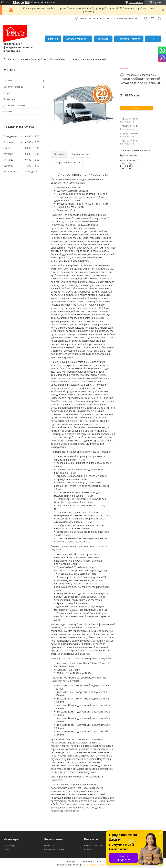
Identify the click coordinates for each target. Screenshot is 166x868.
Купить (136, 108)
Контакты (103, 39)
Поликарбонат (39, 59)
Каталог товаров (76, 39)
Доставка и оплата (129, 39)
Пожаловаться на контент (96, 865)
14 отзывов (136, 2)
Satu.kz (98, 862)
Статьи (8, 111)
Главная (53, 39)
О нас (7, 93)
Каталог (8, 80)
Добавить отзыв (152, 19)
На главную (10, 845)
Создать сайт (38, 2)
